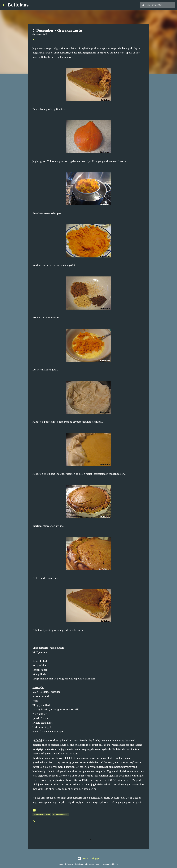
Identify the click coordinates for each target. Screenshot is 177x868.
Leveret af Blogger (89, 858)
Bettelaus (18, 5)
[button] (34, 40)
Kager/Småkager (60, 814)
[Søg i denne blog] (160, 5)
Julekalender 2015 (42, 814)
